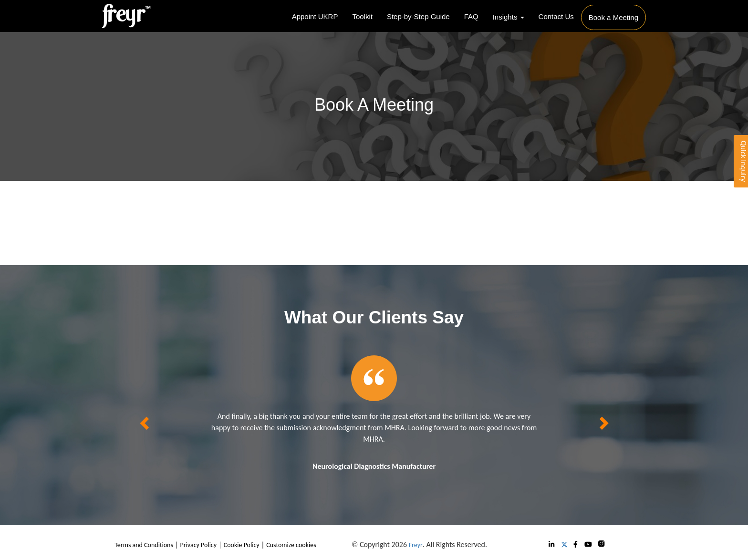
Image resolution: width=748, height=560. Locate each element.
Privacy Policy (199, 545)
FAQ (471, 16)
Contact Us (556, 16)
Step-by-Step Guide (418, 16)
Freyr (416, 545)
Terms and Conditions (144, 545)
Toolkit (362, 16)
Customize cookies (291, 545)
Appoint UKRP (315, 16)
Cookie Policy (242, 545)
